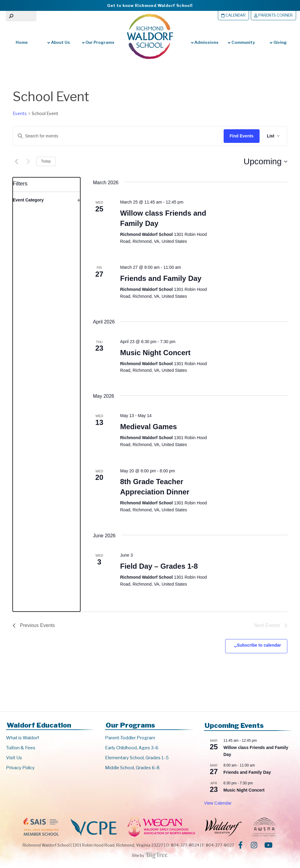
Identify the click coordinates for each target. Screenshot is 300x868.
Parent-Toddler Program (130, 738)
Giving (278, 42)
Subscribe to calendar (259, 645)
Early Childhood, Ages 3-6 (132, 748)
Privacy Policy (20, 768)
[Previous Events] (16, 162)
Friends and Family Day (161, 278)
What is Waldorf (22, 738)
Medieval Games (148, 427)
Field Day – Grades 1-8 (159, 566)
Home (22, 42)
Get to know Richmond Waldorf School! (150, 5)
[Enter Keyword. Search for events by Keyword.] (114, 136)
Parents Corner (273, 15)
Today (46, 161)
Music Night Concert (155, 353)
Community (241, 42)
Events (20, 113)
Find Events (242, 136)
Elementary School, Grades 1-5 (137, 758)
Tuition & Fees (21, 748)
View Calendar (218, 803)
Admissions (205, 42)
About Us (59, 42)
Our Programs (98, 42)
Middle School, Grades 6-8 (132, 768)
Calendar (233, 15)
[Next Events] (28, 162)
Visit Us (14, 758)
